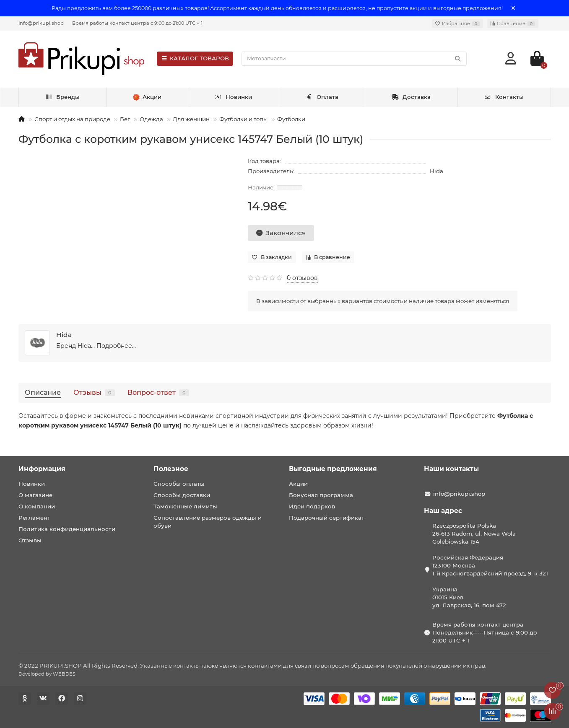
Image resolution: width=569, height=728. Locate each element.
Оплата (322, 97)
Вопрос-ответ (158, 392)
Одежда (151, 119)
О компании (37, 506)
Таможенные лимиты (185, 506)
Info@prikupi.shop (41, 23)
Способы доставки (182, 495)
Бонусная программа (321, 495)
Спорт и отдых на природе (72, 119)
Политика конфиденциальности (67, 529)
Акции (298, 484)
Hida (436, 171)
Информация (42, 469)
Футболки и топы (243, 119)
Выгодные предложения (333, 469)
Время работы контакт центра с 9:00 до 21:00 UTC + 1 (137, 23)
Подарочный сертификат (327, 518)
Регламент (34, 518)
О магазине (35, 495)
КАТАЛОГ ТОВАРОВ (195, 58)
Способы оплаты (179, 484)
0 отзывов (302, 278)
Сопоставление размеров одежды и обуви (208, 522)
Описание (43, 392)
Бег (125, 119)
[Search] (354, 59)
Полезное (171, 469)
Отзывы (94, 392)
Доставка (411, 97)
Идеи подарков (312, 506)
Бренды (62, 97)
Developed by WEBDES (47, 674)
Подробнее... (116, 346)
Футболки (291, 119)
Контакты (504, 97)
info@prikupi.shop (459, 494)
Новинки (234, 97)
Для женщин (191, 119)
